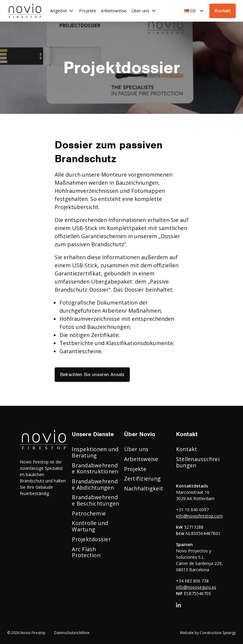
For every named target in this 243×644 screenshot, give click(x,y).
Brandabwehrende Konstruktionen (95, 468)
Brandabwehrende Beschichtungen (95, 500)
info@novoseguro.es (196, 587)
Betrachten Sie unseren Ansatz (92, 375)
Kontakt (223, 11)
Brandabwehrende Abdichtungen (95, 484)
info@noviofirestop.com (199, 516)
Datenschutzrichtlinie (72, 633)
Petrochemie (89, 513)
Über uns (136, 449)
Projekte (135, 469)
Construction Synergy (218, 633)
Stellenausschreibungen (198, 462)
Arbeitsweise (141, 459)
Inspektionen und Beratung (95, 452)
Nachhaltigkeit (144, 488)
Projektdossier (91, 539)
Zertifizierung (143, 478)
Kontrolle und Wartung (90, 526)
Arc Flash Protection (86, 552)
